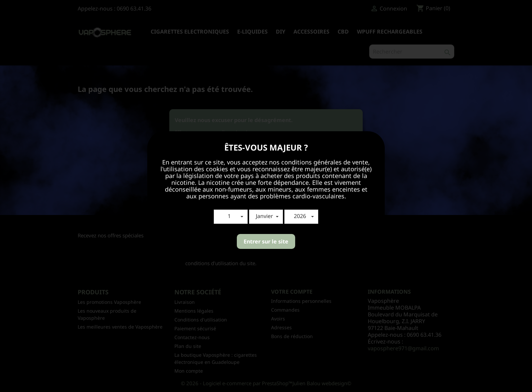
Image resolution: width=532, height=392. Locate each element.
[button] (231, 217)
